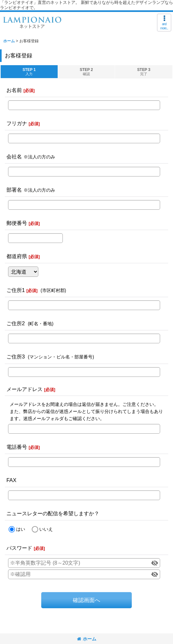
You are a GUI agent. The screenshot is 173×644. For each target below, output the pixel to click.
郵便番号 (17, 223)
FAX (11, 480)
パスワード (19, 548)
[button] (164, 23)
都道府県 (17, 256)
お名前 (14, 90)
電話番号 (17, 447)
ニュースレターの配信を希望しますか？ (53, 513)
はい (21, 529)
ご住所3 (16, 357)
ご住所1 (16, 290)
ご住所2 (16, 323)
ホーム (87, 639)
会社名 (14, 156)
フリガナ (17, 123)
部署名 (14, 190)
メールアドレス (24, 389)
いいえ (46, 529)
